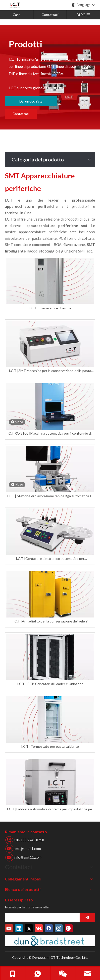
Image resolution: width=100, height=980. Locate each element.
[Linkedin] (19, 928)
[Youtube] (9, 928)
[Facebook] (49, 928)
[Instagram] (59, 928)
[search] (41, 917)
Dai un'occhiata (31, 101)
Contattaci (50, 15)
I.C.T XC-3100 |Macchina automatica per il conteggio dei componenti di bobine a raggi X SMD (50, 433)
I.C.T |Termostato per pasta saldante (50, 746)
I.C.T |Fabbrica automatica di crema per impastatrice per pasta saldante (50, 809)
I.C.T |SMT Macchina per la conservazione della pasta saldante (50, 371)
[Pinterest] (69, 928)
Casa (17, 15)
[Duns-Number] (50, 941)
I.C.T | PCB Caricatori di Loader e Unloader (50, 684)
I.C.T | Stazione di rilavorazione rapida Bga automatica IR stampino (50, 496)
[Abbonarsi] (87, 917)
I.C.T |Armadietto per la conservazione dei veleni (50, 621)
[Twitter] (29, 928)
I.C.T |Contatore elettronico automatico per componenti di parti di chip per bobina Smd (50, 559)
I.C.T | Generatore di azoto (50, 308)
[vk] (39, 928)
